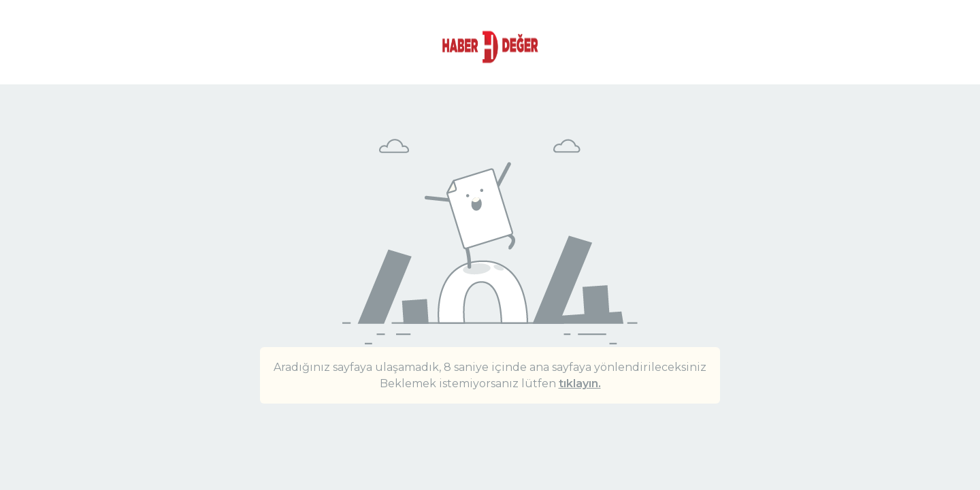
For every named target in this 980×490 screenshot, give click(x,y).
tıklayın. (580, 383)
